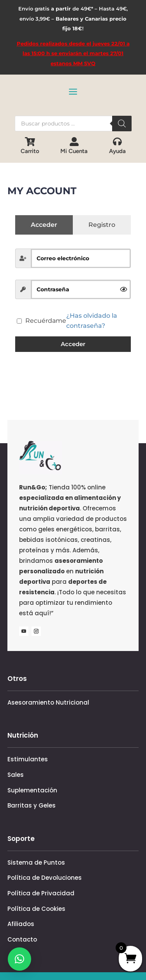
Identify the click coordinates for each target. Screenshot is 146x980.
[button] (19, 959)
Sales (16, 775)
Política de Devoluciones (45, 878)
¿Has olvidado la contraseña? (92, 321)
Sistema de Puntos (36, 863)
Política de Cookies (36, 909)
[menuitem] (30, 146)
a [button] (73, 92)
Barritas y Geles (32, 805)
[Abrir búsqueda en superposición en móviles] (73, 124)
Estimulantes (28, 759)
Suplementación (32, 790)
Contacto (22, 939)
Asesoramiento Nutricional (48, 702)
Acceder (73, 344)
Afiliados (21, 924)
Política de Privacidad (41, 893)
